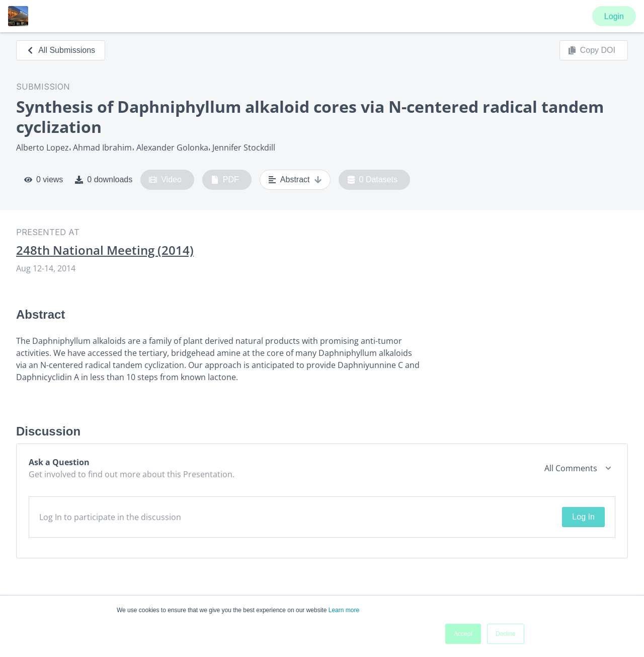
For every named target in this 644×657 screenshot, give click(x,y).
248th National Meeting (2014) (105, 250)
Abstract (295, 180)
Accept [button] (463, 634)
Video (165, 180)
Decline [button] (506, 634)
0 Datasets (373, 180)
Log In (583, 517)
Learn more (344, 610)
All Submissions (61, 50)
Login (614, 16)
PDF (225, 180)
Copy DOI (592, 50)
